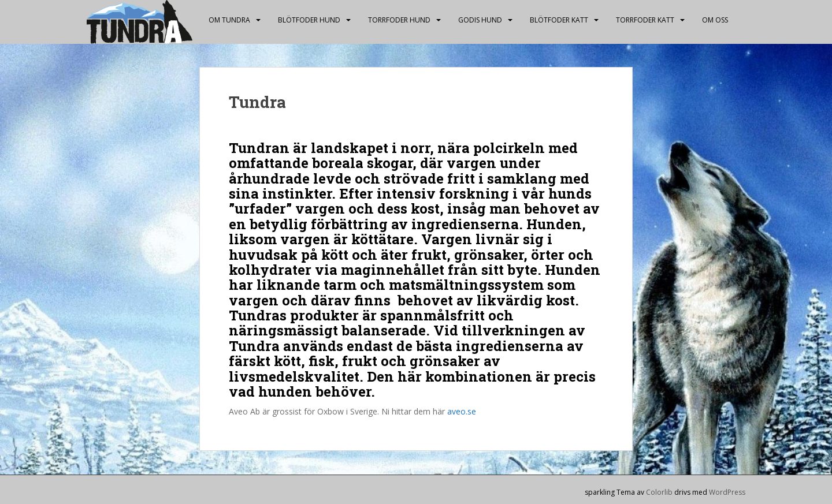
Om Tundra (229, 20)
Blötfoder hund (309, 20)
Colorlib (659, 492)
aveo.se (462, 411)
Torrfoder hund (399, 20)
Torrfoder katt (645, 20)
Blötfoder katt (559, 20)
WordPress (727, 492)
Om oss (715, 20)
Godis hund (480, 20)
